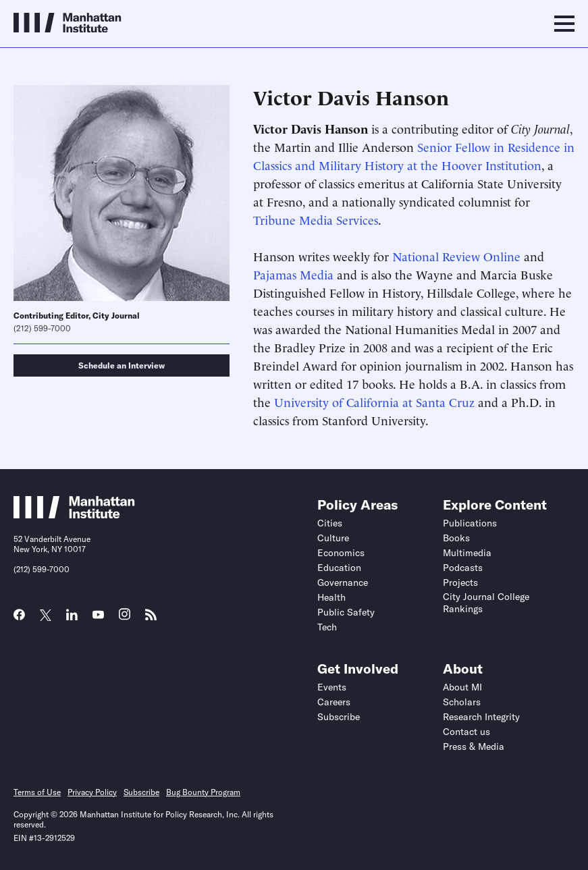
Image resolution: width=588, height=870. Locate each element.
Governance (343, 582)
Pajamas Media (293, 274)
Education (339, 568)
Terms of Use (37, 792)
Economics (341, 553)
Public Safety (346, 612)
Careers (334, 702)
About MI (462, 687)
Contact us (466, 732)
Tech (327, 627)
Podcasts (463, 568)
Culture (333, 538)
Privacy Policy (92, 792)
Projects (460, 582)
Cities (330, 523)
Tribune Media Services (316, 219)
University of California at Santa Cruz (374, 401)
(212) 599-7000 (42, 329)
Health (331, 597)
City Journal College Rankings (486, 603)
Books (456, 538)
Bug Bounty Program (203, 792)
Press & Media (474, 746)
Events (332, 687)
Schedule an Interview (122, 365)
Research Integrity (481, 717)
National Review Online (456, 255)
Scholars (462, 702)
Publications (470, 523)
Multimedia (467, 553)
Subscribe (339, 717)
